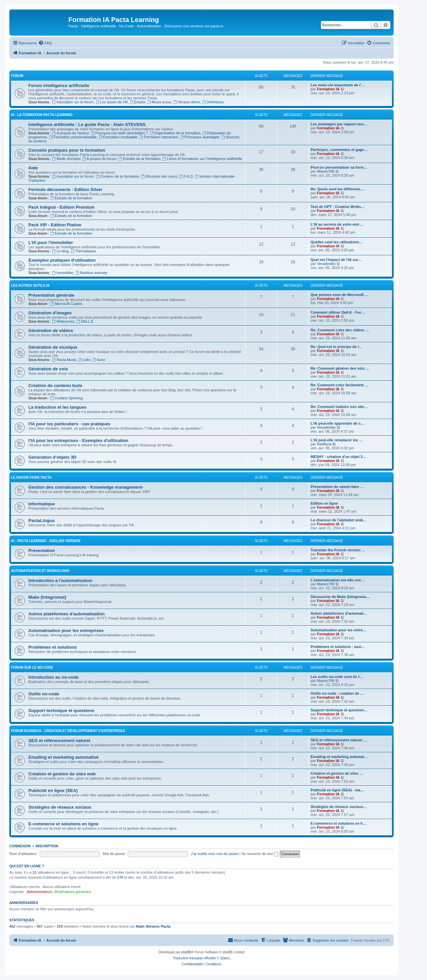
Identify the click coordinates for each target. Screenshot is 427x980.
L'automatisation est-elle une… (338, 580)
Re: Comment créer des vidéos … (340, 330)
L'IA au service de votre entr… (337, 224)
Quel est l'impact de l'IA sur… (336, 260)
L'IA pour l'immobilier (51, 242)
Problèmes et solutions (53, 647)
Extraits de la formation (140, 159)
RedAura (324, 444)
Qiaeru (225, 958)
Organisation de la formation (175, 133)
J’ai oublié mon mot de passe (215, 854)
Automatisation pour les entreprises (66, 630)
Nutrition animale (91, 273)
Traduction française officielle (194, 958)
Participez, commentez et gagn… (339, 150)
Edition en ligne (324, 503)
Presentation (42, 550)
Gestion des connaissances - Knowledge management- (86, 487)
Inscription (47, 846)
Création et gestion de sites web (62, 774)
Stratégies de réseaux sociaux (60, 807)
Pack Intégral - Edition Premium (62, 207)
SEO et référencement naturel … (339, 740)
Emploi (137, 102)
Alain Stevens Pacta (153, 926)
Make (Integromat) (47, 597)
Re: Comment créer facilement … (339, 385)
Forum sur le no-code (32, 667)
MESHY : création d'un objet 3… (338, 457)
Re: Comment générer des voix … (340, 368)
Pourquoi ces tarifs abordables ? (120, 133)
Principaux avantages (200, 137)
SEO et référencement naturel (59, 740)
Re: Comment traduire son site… (339, 407)
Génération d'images (50, 313)
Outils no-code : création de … (337, 693)
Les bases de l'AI (112, 102)
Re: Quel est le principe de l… (336, 347)
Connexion (20, 846)
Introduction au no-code (54, 677)
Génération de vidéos (51, 330)
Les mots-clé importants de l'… (338, 85)
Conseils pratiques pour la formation (67, 150)
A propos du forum (100, 159)
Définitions (213, 102)
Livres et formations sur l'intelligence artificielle (202, 159)
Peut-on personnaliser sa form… (339, 167)
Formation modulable (118, 137)
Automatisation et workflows (40, 571)
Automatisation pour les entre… (338, 630)
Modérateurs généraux (73, 892)
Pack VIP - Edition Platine (55, 225)
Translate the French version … (338, 550)
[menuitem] (45, 43)
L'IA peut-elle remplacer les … (337, 440)
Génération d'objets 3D (52, 457)
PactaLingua (41, 520)
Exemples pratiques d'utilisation (62, 260)
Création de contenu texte (55, 385)
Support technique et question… (339, 710)
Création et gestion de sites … (337, 773)
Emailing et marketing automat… (339, 757)
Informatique (42, 504)
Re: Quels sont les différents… (337, 189)
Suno (99, 360)
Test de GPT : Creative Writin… (338, 207)
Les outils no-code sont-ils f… (337, 677)
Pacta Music (65, 360)
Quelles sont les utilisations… (337, 242)
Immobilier (63, 273)
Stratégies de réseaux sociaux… (339, 807)
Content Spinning (67, 398)
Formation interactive (159, 137)
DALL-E (85, 321)
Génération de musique (53, 347)
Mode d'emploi (66, 159)
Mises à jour (159, 102)
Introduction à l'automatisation (60, 580)
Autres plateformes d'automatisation (67, 614)
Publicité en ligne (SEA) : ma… (337, 790)
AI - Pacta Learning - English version (46, 541)
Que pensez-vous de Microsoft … (340, 295)
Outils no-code (44, 694)
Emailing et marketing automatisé (63, 757)
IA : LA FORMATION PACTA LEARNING (42, 115)
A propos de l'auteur (71, 133)
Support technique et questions (61, 710)
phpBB (186, 952)
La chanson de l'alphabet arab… (339, 520)
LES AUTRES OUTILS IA (30, 285)
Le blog (61, 251)
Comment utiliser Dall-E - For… (338, 312)
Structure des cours (159, 176)
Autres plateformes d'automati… (339, 613)
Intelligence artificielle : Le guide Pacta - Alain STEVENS (87, 124)
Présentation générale (51, 295)
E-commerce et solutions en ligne (63, 824)
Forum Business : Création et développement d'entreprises (68, 731)
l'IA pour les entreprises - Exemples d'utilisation (78, 440)
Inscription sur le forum (73, 102)
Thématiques (83, 251)
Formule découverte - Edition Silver (65, 189)
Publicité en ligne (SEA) (53, 790)
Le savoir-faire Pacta (31, 477)
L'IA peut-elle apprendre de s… (337, 423)
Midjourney (64, 321)
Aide (33, 168)
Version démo (187, 102)
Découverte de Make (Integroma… (340, 597)
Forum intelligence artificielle (59, 85)
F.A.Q (186, 176)
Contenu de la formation (117, 176)
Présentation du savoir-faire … (337, 487)
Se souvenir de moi (260, 854)
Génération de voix (48, 369)
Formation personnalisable (73, 137)
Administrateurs (39, 892)
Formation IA (328, 89)
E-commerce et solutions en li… (338, 823)
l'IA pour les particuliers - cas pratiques (69, 424)
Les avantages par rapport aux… (339, 124)
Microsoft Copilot (66, 304)
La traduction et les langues (57, 407)
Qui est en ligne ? (27, 866)
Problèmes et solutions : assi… (338, 647)
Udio (84, 360)
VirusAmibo (326, 264)
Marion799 (326, 171)
